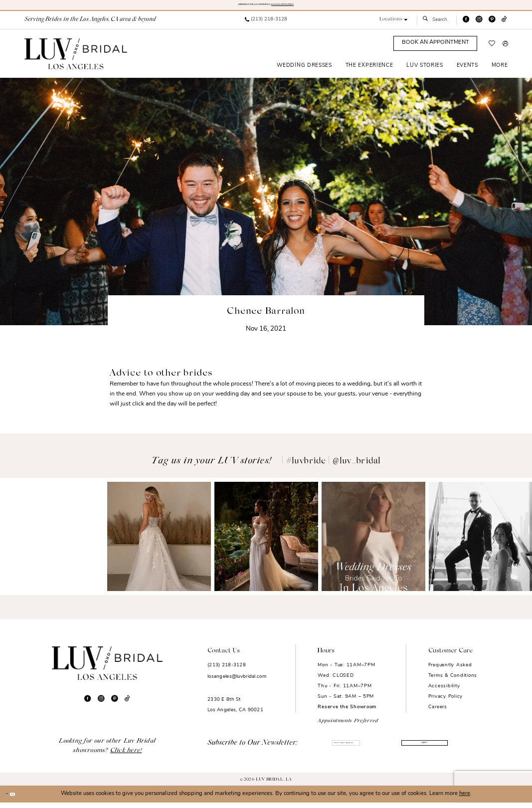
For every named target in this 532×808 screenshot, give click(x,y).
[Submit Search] (428, 25)
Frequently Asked (450, 671)
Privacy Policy (445, 702)
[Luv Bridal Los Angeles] (76, 59)
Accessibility (444, 692)
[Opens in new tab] (52, 542)
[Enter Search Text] (437, 25)
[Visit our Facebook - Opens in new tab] (466, 25)
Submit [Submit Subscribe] (422, 749)
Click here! (126, 756)
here (465, 799)
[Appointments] (435, 49)
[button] (393, 25)
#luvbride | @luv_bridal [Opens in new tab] (334, 466)
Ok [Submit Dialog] (26, 799)
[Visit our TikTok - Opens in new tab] (504, 25)
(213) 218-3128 (227, 671)
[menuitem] (266, 25)
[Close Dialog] (11, 800)
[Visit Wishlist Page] (492, 49)
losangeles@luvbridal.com (237, 682)
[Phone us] (266, 25)
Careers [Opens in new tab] (438, 712)
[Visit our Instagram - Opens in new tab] (479, 25)
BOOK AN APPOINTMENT (318, 7)
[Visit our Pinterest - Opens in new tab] (492, 25)
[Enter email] (346, 750)
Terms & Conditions (453, 681)
